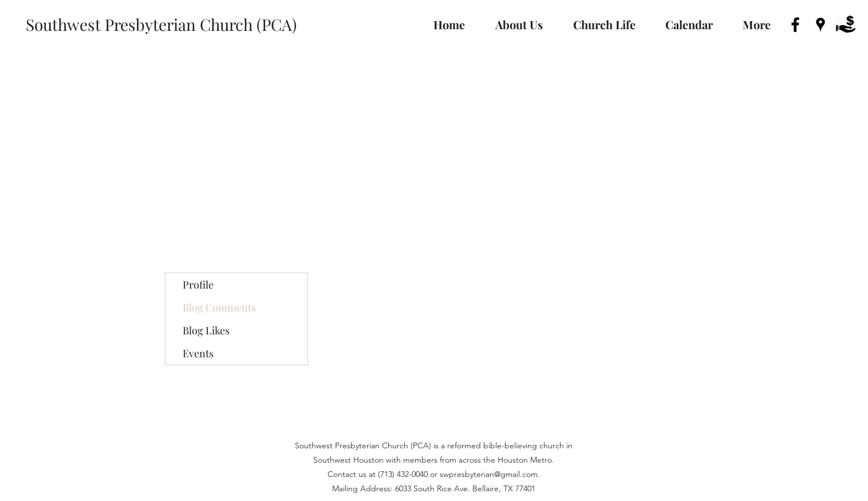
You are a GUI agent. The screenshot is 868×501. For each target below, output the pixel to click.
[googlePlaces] (820, 25)
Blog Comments (219, 307)
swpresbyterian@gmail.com (489, 474)
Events (198, 353)
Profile (198, 285)
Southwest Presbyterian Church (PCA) (161, 24)
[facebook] (795, 25)
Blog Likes (206, 330)
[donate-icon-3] (846, 25)
